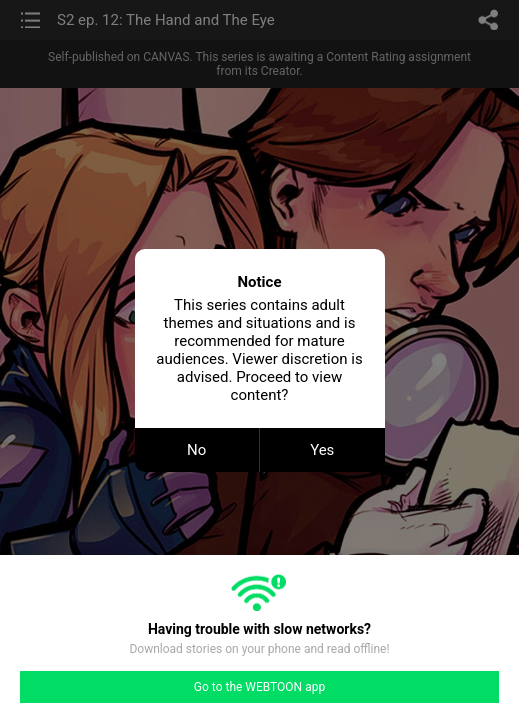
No (196, 450)
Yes (322, 450)
